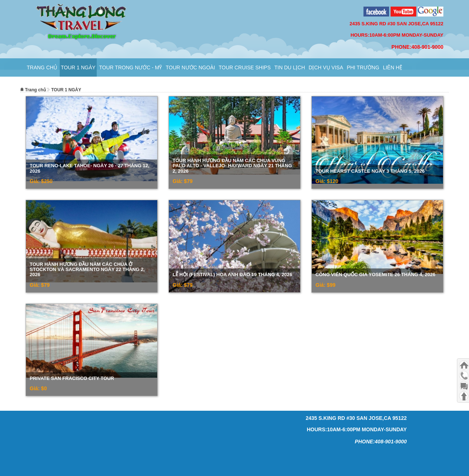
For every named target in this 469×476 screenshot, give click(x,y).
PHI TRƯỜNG (363, 67)
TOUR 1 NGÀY (78, 67)
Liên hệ (393, 67)
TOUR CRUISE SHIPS (245, 67)
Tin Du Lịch (290, 67)
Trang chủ (42, 67)
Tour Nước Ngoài (190, 67)
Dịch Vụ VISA (326, 67)
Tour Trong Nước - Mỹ (131, 67)
